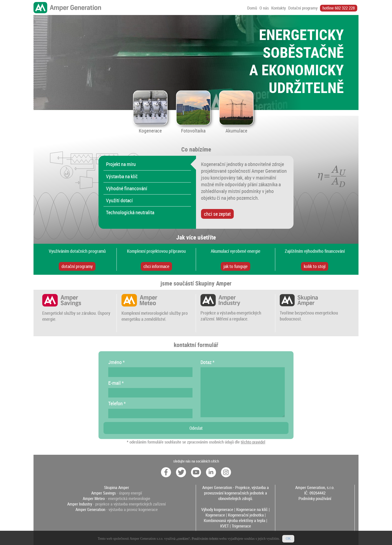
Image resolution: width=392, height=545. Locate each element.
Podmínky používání (315, 498)
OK (288, 541)
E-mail (116, 383)
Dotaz (207, 362)
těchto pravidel (253, 442)
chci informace (156, 266)
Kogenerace (215, 515)
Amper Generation (90, 509)
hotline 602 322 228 (339, 8)
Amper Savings (103, 493)
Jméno (116, 362)
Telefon (117, 403)
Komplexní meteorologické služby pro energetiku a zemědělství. (155, 313)
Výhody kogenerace (217, 509)
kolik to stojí (315, 266)
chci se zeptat (217, 214)
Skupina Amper (116, 487)
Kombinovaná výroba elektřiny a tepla (234, 520)
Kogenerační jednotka (246, 515)
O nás (264, 8)
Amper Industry (80, 504)
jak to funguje (235, 266)
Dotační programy (303, 8)
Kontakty (278, 8)
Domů (252, 8)
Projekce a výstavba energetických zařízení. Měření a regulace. (231, 313)
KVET (224, 526)
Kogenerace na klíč (252, 509)
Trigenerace (241, 526)
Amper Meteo (94, 498)
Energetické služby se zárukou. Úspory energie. (76, 313)
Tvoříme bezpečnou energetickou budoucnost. (309, 313)
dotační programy (77, 266)
